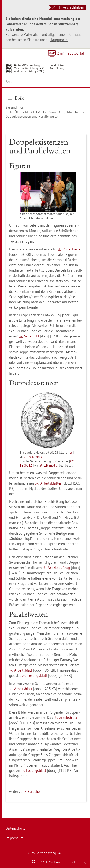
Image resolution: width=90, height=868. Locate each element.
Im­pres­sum (15, 838)
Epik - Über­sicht (17, 112)
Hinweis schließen (68, 7)
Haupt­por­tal (59, 40)
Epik (9, 82)
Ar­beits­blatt (23, 670)
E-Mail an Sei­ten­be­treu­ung (63, 862)
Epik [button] (16, 98)
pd (71, 452)
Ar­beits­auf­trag (59, 568)
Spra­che (33, 791)
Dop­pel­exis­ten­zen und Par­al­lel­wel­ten (33, 116)
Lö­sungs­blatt (37, 676)
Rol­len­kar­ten (72, 249)
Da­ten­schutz (15, 828)
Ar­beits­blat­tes (51, 483)
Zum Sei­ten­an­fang (44, 853)
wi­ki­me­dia (36, 457)
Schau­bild (32, 336)
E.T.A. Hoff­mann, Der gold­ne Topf (57, 112)
